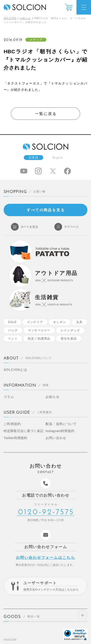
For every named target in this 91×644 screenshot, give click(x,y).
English (58, 158)
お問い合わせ (56, 438)
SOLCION (10, 18)
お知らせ (25, 18)
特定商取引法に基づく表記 (24, 431)
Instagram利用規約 (60, 431)
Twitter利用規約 (16, 438)
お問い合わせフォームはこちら (45, 557)
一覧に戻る (46, 114)
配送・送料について (61, 424)
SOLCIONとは (15, 370)
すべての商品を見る (46, 210)
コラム (9, 397)
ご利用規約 (12, 424)
